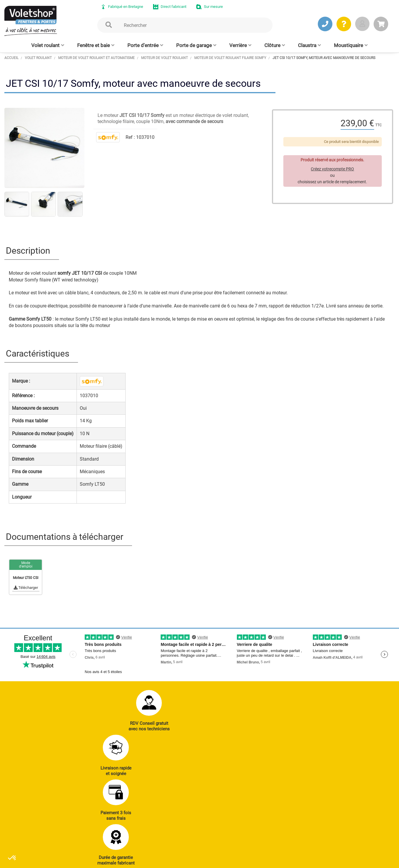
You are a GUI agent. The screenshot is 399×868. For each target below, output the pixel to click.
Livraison (292, 840)
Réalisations (295, 800)
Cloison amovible (225, 831)
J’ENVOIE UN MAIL (92, 824)
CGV (100, 861)
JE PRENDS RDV (35, 824)
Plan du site (159, 861)
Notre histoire (348, 784)
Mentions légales (126, 861)
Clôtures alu (165, 831)
